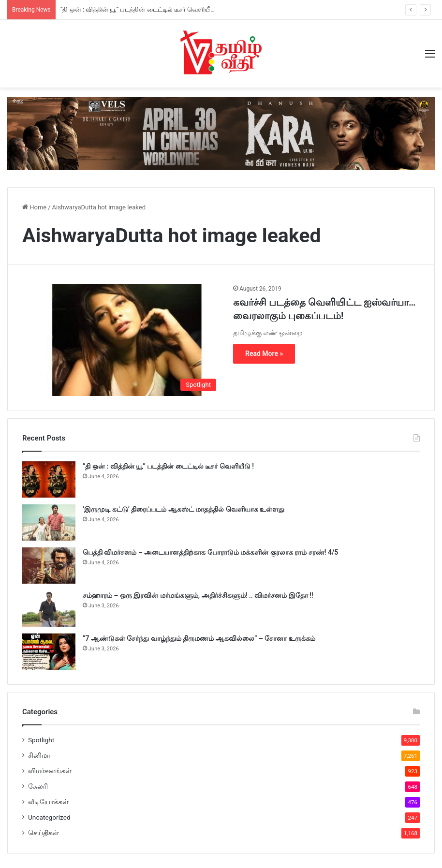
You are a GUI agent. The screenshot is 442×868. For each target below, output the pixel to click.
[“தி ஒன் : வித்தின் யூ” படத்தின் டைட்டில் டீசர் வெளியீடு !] (49, 479)
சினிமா (39, 755)
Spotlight (41, 740)
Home (34, 207)
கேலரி (38, 786)
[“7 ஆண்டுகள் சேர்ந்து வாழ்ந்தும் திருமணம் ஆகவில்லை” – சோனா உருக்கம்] (49, 652)
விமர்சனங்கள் (50, 771)
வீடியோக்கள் (48, 802)
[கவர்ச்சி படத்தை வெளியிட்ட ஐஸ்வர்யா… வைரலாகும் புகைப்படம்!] (122, 340)
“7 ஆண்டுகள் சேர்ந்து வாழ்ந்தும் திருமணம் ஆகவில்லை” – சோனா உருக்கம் (199, 638)
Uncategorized (49, 817)
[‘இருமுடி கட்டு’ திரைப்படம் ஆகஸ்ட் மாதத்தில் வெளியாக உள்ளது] (49, 522)
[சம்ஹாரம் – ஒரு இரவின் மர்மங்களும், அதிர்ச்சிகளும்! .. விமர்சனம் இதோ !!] (49, 609)
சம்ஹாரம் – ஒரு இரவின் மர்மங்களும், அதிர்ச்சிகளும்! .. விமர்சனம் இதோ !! (198, 595)
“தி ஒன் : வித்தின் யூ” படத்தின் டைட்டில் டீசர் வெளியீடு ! (140, 9)
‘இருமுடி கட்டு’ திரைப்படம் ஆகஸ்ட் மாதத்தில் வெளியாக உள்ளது (184, 509)
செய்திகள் (44, 833)
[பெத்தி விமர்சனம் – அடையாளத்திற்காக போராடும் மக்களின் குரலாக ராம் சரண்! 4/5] (49, 566)
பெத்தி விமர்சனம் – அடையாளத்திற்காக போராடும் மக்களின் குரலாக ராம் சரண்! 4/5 (210, 552)
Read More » (264, 353)
